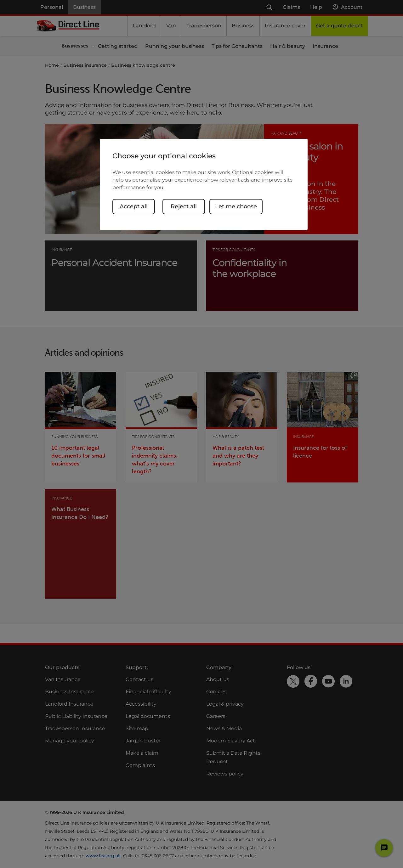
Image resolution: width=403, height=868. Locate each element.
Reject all (184, 206)
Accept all (134, 206)
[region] (204, 184)
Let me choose (236, 206)
